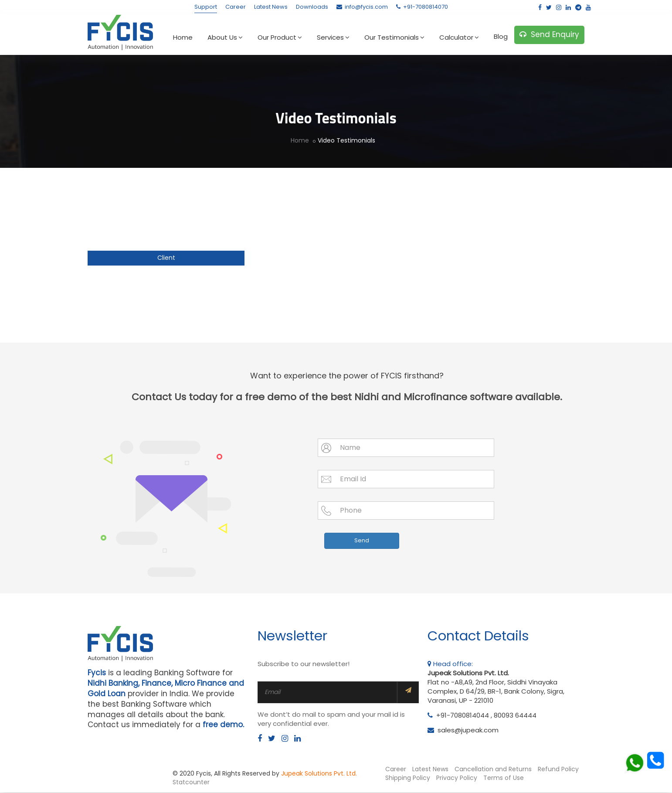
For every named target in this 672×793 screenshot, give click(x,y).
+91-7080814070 (422, 7)
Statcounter (191, 783)
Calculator (459, 37)
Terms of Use (504, 778)
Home (183, 37)
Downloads (312, 7)
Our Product (280, 37)
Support (206, 7)
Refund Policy (558, 770)
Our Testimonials (394, 37)
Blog (501, 36)
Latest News (271, 7)
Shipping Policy (408, 778)
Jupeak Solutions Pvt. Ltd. (319, 774)
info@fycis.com (362, 7)
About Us (225, 37)
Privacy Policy (457, 778)
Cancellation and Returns (493, 770)
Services (333, 37)
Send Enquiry (549, 34)
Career (236, 7)
